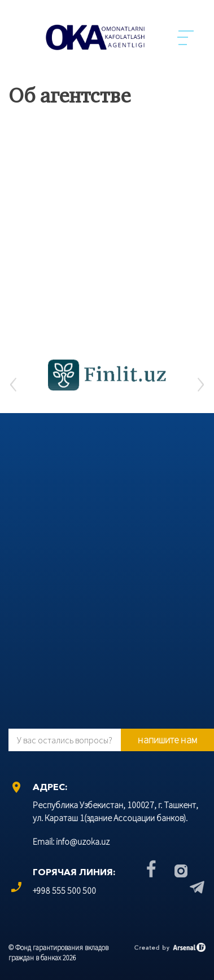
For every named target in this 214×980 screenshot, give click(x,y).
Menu (186, 38)
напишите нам (167, 740)
